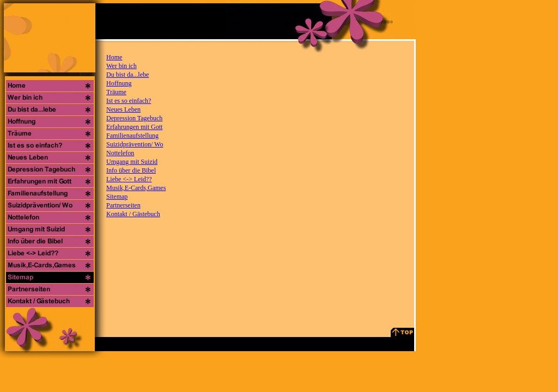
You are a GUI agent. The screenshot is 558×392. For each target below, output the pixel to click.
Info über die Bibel (131, 170)
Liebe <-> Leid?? (129, 179)
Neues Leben (123, 109)
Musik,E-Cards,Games (136, 188)
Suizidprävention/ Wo (135, 144)
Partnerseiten (123, 205)
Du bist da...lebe (128, 75)
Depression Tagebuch (134, 118)
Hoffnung (119, 83)
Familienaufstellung (132, 136)
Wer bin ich (122, 66)
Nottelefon (120, 153)
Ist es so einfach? (129, 101)
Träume (116, 92)
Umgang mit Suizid (132, 162)
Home (114, 57)
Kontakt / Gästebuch (133, 214)
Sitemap (117, 197)
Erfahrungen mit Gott (134, 127)
